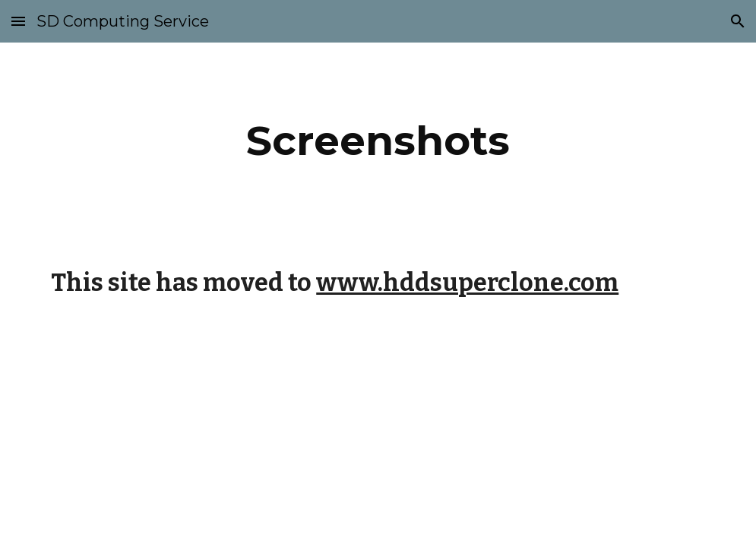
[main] (378, 141)
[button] (18, 21)
